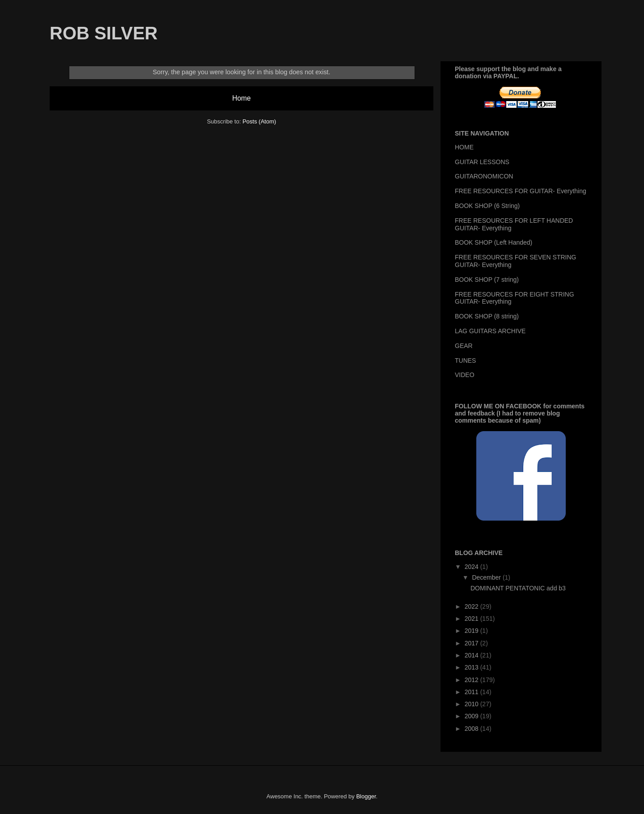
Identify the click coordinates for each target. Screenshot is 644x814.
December (487, 577)
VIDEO (465, 375)
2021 (472, 619)
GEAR (464, 346)
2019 (472, 631)
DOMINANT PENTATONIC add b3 (518, 588)
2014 (472, 655)
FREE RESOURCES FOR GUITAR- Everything (521, 191)
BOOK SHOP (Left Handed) (494, 242)
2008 (472, 729)
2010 (472, 704)
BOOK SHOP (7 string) (487, 280)
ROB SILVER (104, 33)
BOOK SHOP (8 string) (487, 316)
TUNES (465, 360)
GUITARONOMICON (484, 176)
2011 (472, 692)
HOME (464, 147)
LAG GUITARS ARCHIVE (490, 331)
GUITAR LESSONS (482, 162)
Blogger (366, 796)
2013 (472, 667)
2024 (472, 567)
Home (241, 98)
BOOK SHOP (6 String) (487, 206)
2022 (472, 606)
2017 (472, 643)
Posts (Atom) (259, 121)
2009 (472, 716)
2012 (472, 680)
